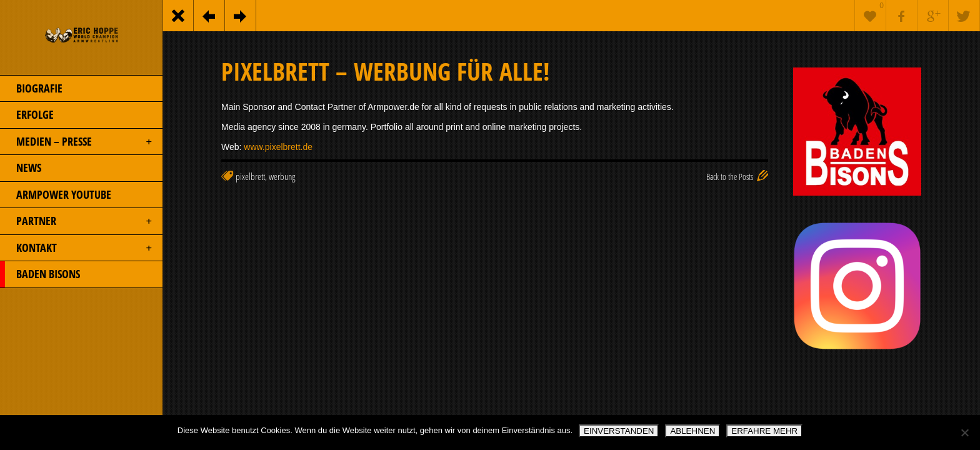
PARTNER (77, 221)
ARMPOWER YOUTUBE (56, 195)
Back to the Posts (730, 177)
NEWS (21, 168)
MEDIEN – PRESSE (77, 142)
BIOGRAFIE (31, 89)
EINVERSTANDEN (619, 431)
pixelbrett (250, 177)
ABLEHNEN (692, 431)
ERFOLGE (27, 115)
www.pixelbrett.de (278, 147)
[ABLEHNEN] (964, 432)
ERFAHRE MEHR (764, 431)
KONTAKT (77, 248)
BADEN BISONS (40, 274)
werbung (282, 177)
